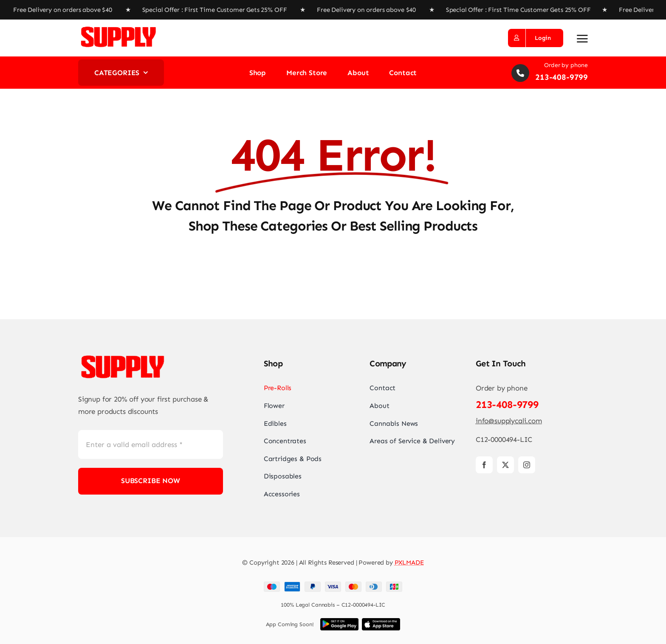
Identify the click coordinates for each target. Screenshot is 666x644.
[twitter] (505, 465)
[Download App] (339, 622)
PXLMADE (409, 562)
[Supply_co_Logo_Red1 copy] (119, 28)
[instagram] (527, 465)
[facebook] (484, 465)
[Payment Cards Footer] (333, 585)
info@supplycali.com (509, 421)
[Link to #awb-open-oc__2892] (582, 39)
